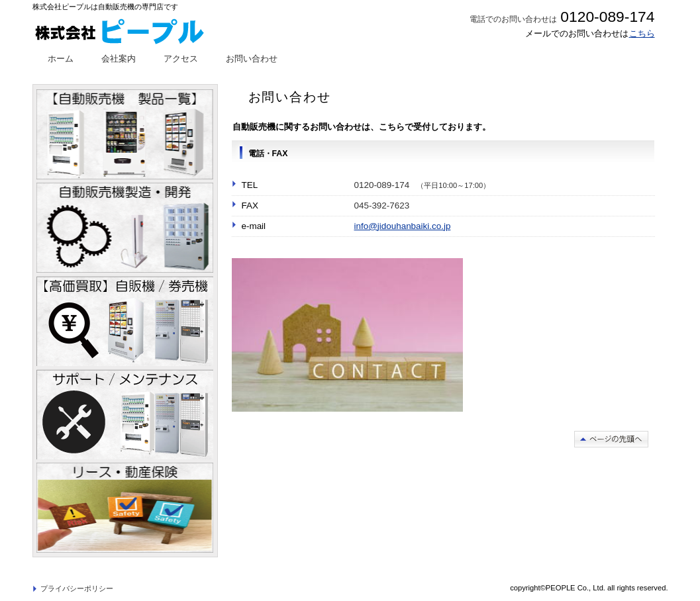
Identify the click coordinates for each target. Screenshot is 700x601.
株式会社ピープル (131, 30)
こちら (642, 33)
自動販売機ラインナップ (125, 134)
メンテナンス (125, 414)
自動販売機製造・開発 (125, 228)
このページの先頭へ (611, 439)
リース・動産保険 (125, 508)
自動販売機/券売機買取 (125, 321)
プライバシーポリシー (77, 588)
